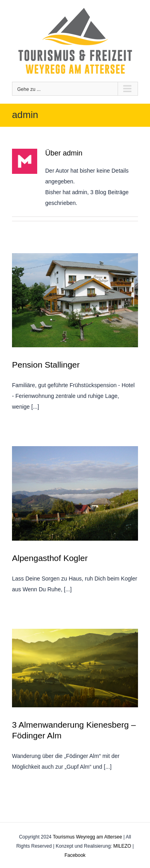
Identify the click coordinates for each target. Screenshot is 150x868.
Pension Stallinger (46, 365)
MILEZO (122, 846)
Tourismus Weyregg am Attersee (87, 837)
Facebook (75, 855)
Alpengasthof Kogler (50, 558)
